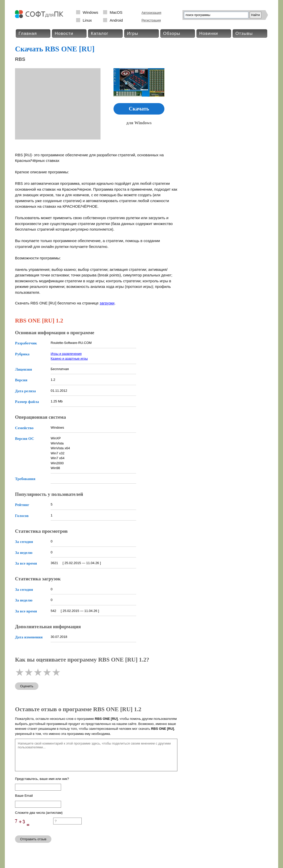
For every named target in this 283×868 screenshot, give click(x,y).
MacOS (116, 12)
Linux (87, 20)
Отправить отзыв (33, 839)
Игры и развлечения (66, 354)
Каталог (100, 33)
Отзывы (244, 33)
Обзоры (172, 33)
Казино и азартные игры (69, 359)
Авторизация (151, 13)
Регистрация (151, 20)
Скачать (139, 109)
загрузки (107, 303)
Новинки (209, 33)
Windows (90, 12)
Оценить (27, 686)
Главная (28, 33)
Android (116, 20)
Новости (64, 33)
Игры (133, 33)
